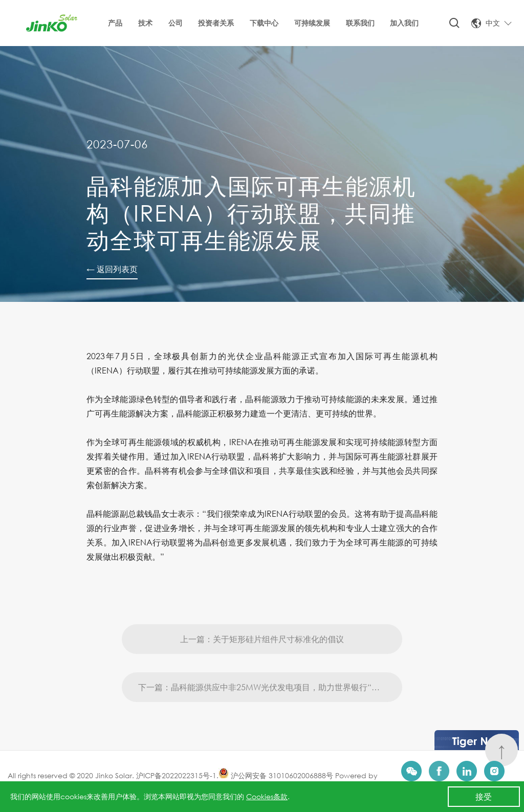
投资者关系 (216, 23)
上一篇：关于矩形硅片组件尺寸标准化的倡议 (262, 659)
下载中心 (264, 23)
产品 (115, 23)
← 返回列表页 (112, 269)
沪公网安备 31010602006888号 (276, 775)
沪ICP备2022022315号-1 (176, 775)
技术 (145, 23)
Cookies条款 (267, 796)
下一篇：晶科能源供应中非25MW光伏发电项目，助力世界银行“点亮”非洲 (270, 707)
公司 (176, 23)
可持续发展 (312, 23)
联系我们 (360, 23)
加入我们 (404, 23)
